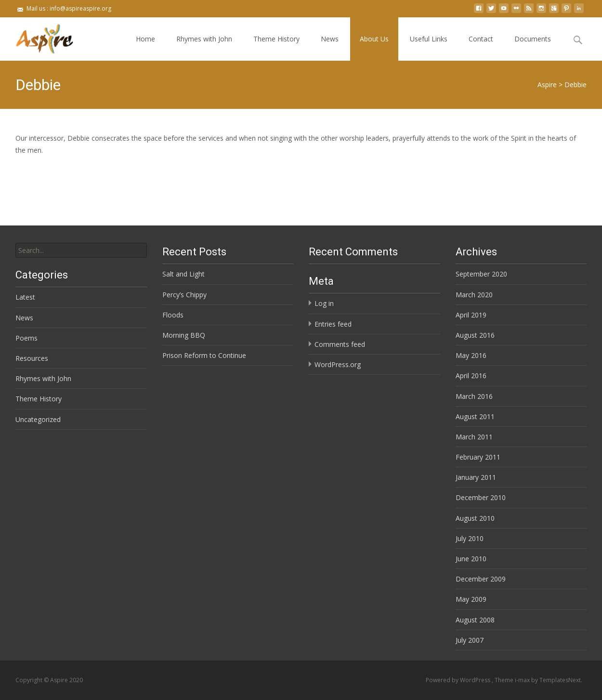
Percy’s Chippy (184, 295)
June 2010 (471, 559)
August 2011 (475, 416)
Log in (324, 303)
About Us (374, 39)
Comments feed (340, 344)
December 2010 (481, 497)
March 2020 (474, 295)
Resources (32, 358)
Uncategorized (38, 419)
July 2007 (470, 640)
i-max (523, 680)
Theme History (276, 39)
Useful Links (429, 39)
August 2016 (475, 335)
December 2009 (481, 579)
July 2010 (470, 538)
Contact (481, 39)
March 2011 (474, 437)
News (330, 39)
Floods (173, 315)
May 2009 (471, 599)
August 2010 (475, 518)
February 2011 (478, 457)
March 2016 (474, 396)
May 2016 (471, 355)
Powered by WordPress (459, 680)
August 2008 (475, 620)
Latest (25, 297)
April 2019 (471, 315)
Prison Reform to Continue (204, 355)
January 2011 (476, 477)
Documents (533, 39)
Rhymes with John (204, 39)
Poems (26, 338)
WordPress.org (338, 364)
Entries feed (333, 324)
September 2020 (481, 274)
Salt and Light (183, 274)
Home (145, 39)
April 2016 (471, 376)
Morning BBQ (184, 335)
